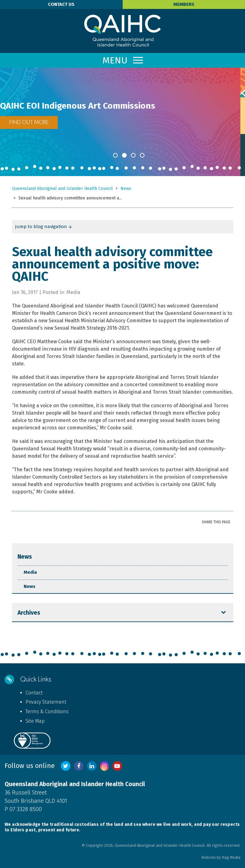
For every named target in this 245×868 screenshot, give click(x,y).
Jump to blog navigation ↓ (44, 227)
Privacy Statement (46, 702)
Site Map (35, 721)
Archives (29, 613)
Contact (34, 693)
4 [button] (142, 155)
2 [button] (124, 155)
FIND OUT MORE (34, 123)
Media (30, 572)
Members (184, 4)
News (25, 557)
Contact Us (61, 4)
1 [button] (115, 155)
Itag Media (231, 857)
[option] (122, 115)
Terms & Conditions (47, 711)
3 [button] (133, 155)
